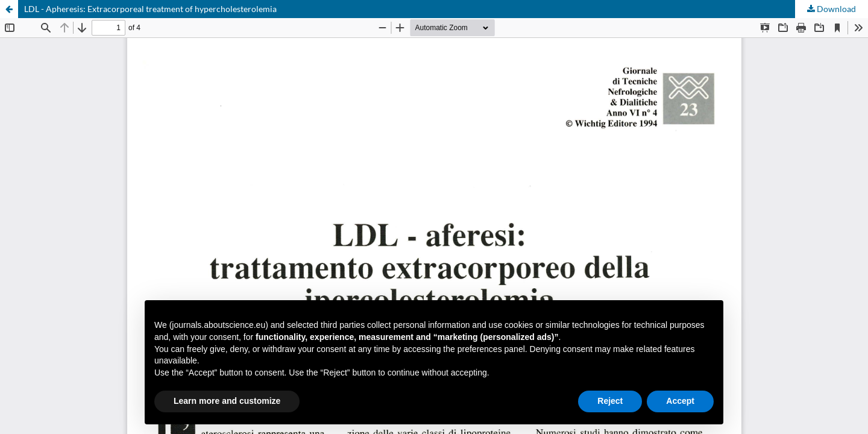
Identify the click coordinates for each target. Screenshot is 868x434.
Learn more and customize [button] (227, 401)
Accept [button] (680, 401)
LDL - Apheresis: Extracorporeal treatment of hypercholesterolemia (150, 9)
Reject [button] (610, 401)
